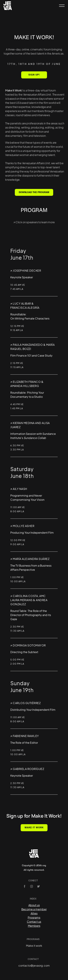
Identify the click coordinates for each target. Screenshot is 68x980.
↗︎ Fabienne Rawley (25, 736)
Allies (34, 913)
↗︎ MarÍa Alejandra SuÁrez (30, 559)
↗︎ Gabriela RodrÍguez (27, 769)
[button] (60, 6)
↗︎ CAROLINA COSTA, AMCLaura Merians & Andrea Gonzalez (29, 600)
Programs (34, 917)
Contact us (34, 922)
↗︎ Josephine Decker (26, 271)
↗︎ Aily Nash (19, 489)
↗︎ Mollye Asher (22, 526)
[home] (8, 6)
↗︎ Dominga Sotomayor (28, 645)
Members (34, 926)
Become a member (34, 909)
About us (34, 905)
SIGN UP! (34, 75)
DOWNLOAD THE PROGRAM (34, 192)
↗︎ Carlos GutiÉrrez (25, 703)
